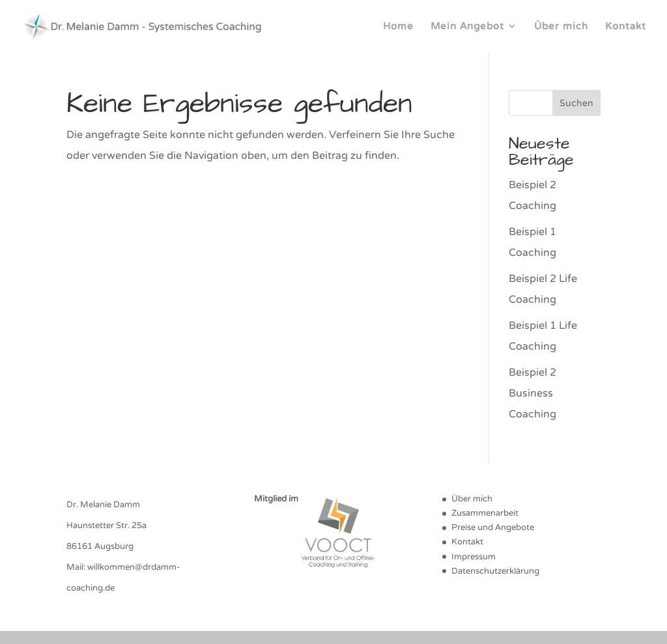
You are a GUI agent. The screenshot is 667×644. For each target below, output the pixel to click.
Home (398, 27)
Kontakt (626, 27)
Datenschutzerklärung (495, 571)
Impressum (474, 557)
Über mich (561, 27)
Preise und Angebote (493, 527)
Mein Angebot (467, 27)
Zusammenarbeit (485, 513)
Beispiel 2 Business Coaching (532, 393)
